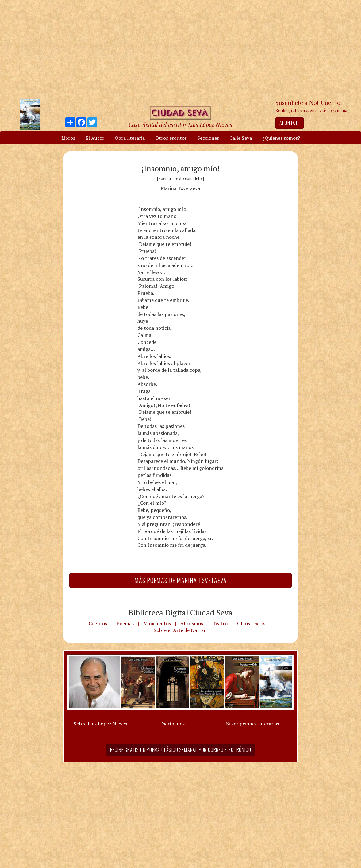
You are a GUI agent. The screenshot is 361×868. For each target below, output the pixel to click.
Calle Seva (241, 138)
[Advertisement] (181, 49)
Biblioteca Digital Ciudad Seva (180, 612)
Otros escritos (171, 138)
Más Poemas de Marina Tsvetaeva (180, 580)
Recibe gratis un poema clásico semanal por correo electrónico (181, 750)
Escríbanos (172, 724)
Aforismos (192, 623)
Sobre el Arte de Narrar (180, 630)
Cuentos (98, 623)
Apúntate (290, 123)
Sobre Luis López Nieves (100, 724)
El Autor (95, 138)
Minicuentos (157, 623)
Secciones (208, 138)
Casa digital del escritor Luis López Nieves (180, 125)
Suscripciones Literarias (253, 724)
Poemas (125, 623)
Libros (68, 138)
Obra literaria (130, 138)
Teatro (220, 623)
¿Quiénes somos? (281, 138)
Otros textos (251, 623)
